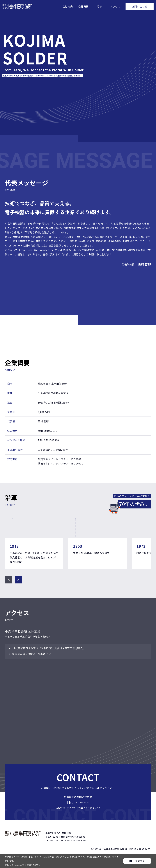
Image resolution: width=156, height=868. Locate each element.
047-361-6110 (83, 807)
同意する (137, 861)
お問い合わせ (140, 6)
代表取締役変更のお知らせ (78, 277)
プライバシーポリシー (27, 865)
